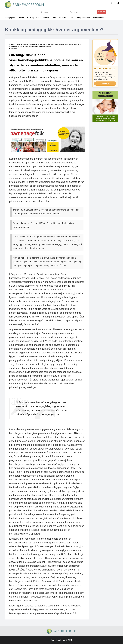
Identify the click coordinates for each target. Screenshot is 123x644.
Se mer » (105, 84)
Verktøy (62, 18)
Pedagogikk (10, 18)
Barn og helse (33, 18)
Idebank (45, 18)
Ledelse (21, 18)
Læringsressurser (83, 18)
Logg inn (102, 12)
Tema (54, 18)
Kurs (71, 18)
